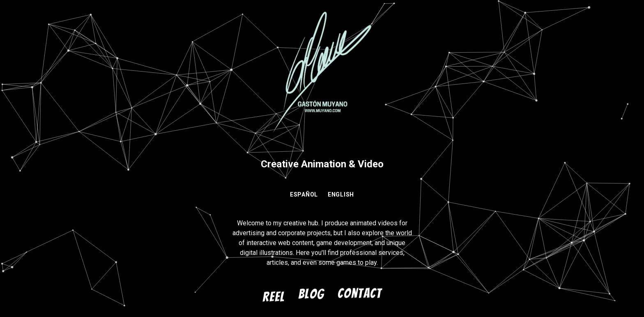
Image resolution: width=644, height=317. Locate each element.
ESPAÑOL (304, 194)
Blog (311, 294)
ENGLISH (341, 194)
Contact (360, 294)
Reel (274, 297)
